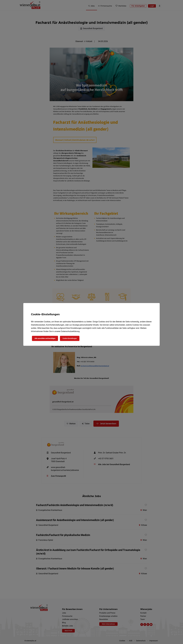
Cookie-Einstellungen (70, 338)
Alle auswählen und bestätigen (45, 338)
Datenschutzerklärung (70, 331)
